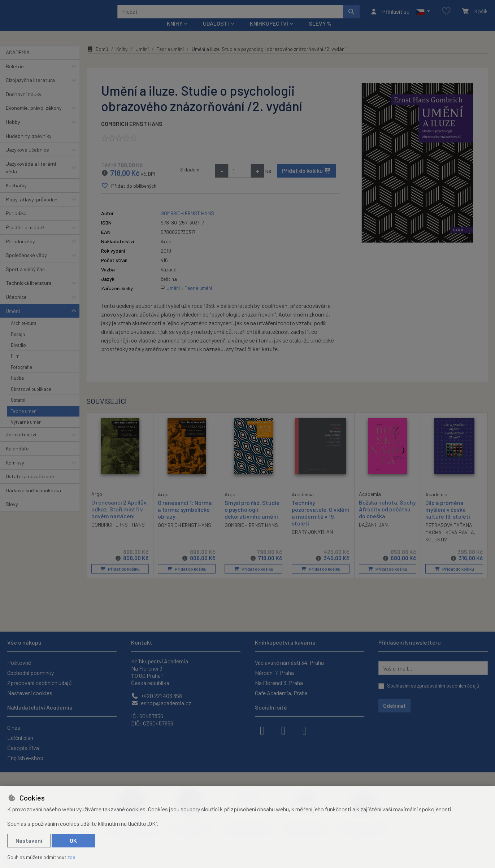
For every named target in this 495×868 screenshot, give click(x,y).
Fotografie (21, 377)
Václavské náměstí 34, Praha (289, 662)
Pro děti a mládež (25, 237)
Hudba (17, 388)
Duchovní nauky (24, 104)
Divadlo (18, 355)
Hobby (13, 132)
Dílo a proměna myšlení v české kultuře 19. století (448, 519)
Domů (97, 59)
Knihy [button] (175, 33)
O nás (14, 727)
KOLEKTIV (436, 549)
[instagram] (283, 730)
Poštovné (19, 662)
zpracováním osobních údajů (448, 686)
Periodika (16, 223)
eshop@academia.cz (161, 703)
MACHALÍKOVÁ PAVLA (450, 542)
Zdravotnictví (21, 444)
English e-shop (25, 758)
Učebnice (16, 307)
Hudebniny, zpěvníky (29, 145)
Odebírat (394, 705)
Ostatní (18, 410)
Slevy (12, 514)
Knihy (122, 59)
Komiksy (15, 472)
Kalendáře (17, 458)
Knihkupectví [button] (269, 33)
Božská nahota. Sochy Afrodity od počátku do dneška (387, 519)
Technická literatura (29, 293)
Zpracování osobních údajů (40, 683)
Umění (13, 320)
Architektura (24, 333)
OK (73, 840)
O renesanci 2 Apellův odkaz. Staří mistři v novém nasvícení (119, 519)
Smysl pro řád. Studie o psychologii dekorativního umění (252, 519)
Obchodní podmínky (31, 673)
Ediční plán (20, 738)
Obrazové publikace (31, 399)
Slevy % (320, 33)
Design (18, 344)
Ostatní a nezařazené (30, 486)
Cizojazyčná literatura (30, 90)
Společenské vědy (26, 265)
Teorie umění (24, 420)
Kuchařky (16, 195)
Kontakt (142, 642)
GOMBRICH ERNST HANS (132, 133)
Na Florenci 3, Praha (279, 683)
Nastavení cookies (30, 693)
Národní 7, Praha (274, 673)
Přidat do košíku (306, 180)
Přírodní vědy (20, 251)
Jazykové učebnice (27, 159)
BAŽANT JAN (373, 534)
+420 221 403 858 (157, 696)
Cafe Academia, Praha (281, 693)
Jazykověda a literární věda (31, 177)
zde (71, 857)
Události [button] (216, 33)
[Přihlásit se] (390, 16)
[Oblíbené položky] (446, 16)
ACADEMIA (18, 62)
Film (15, 366)
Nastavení (29, 840)
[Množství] (240, 180)
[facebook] (262, 730)
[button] (423, 16)
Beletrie (15, 76)
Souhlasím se (433, 686)
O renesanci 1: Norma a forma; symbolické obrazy (185, 519)
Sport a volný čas (25, 279)
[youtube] (305, 730)
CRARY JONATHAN (312, 542)
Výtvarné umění (27, 432)
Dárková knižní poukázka (33, 500)
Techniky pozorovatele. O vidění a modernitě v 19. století (320, 523)
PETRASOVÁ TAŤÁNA (449, 535)
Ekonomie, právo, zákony (34, 117)
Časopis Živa (23, 748)
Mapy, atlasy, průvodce (32, 209)
